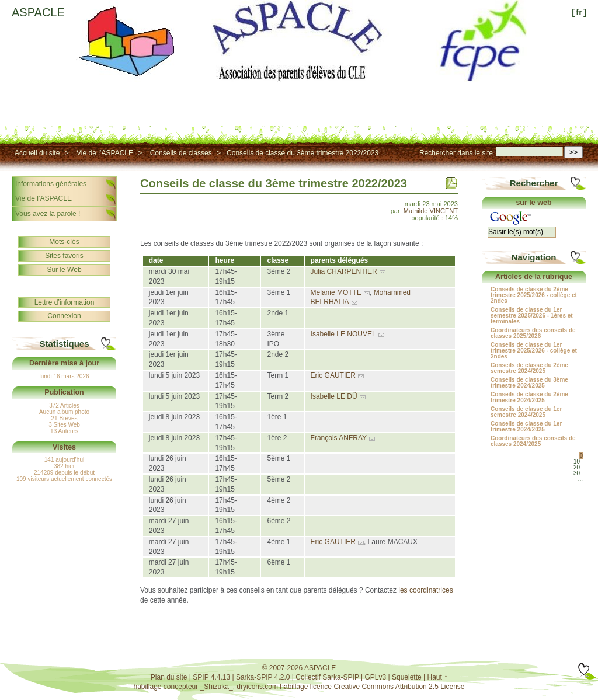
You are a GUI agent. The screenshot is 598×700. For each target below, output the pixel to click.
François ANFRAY (339, 438)
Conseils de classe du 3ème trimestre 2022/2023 (303, 153)
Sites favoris (64, 256)
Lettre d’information (65, 302)
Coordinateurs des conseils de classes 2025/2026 (533, 333)
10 (577, 462)
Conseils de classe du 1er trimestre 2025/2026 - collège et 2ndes (534, 351)
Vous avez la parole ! (48, 214)
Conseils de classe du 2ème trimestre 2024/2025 (529, 398)
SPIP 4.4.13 (211, 677)
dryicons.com (257, 687)
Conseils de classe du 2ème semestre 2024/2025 (529, 368)
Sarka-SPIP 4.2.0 (263, 677)
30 (577, 473)
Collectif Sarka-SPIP (327, 677)
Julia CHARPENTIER (344, 271)
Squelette (407, 677)
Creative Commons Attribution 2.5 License (399, 687)
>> (573, 152)
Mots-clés (64, 242)
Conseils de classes (181, 153)
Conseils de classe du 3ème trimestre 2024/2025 (529, 383)
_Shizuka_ (217, 687)
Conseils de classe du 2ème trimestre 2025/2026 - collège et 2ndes (534, 295)
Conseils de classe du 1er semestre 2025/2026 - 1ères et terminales (532, 316)
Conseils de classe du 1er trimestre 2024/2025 (526, 427)
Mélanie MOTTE (336, 292)
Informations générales (51, 184)
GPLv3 (376, 677)
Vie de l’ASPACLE (105, 153)
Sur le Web (64, 270)
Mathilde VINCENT (431, 211)
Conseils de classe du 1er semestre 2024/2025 (526, 412)
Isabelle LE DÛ (334, 396)
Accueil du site (37, 153)
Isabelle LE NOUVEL (343, 334)
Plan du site (169, 677)
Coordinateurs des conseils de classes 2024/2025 (533, 441)
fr (579, 12)
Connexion (64, 316)
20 (577, 467)
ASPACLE (38, 12)
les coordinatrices (425, 590)
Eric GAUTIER (333, 375)
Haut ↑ (438, 677)
